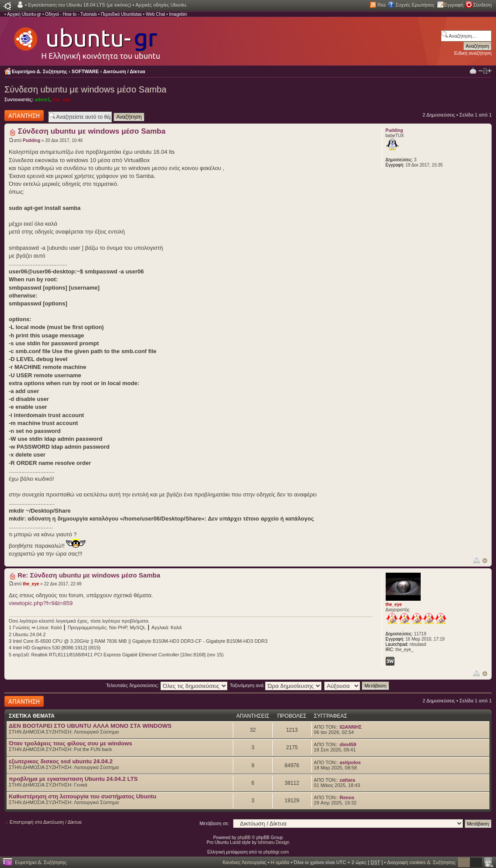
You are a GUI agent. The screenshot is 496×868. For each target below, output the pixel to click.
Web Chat (155, 14)
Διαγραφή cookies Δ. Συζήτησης (421, 862)
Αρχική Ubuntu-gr (24, 14)
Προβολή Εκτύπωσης (473, 70)
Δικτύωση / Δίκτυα (124, 71)
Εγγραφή (454, 5)
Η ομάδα (280, 862)
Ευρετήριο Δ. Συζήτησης (40, 71)
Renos (347, 797)
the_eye (62, 99)
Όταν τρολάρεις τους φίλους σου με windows (70, 743)
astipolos (350, 762)
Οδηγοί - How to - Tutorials (71, 14)
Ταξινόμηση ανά (276, 685)
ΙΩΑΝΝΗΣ (351, 727)
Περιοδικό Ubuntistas (121, 14)
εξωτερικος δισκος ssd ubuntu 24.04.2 (61, 761)
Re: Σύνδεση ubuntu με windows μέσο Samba (89, 575)
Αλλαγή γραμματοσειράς (485, 71)
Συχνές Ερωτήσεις (415, 5)
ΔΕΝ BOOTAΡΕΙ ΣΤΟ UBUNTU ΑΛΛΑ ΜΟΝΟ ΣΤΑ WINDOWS (90, 726)
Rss (382, 5)
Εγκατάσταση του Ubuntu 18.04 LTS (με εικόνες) (79, 5)
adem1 (42, 99)
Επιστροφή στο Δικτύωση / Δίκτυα (46, 822)
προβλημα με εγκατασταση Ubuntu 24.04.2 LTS (73, 779)
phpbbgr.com (276, 852)
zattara (347, 780)
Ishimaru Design (274, 842)
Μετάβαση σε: (215, 823)
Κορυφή (485, 561)
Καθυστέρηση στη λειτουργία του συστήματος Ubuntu (83, 796)
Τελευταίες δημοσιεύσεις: (167, 685)
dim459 (348, 744)
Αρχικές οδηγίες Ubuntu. (161, 5)
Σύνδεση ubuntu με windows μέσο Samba (85, 89)
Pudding (32, 140)
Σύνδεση (482, 5)
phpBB (244, 838)
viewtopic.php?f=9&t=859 (41, 603)
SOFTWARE (85, 71)
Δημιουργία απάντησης (24, 115)
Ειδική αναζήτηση (473, 53)
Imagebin (178, 14)
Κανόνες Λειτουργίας (244, 862)
